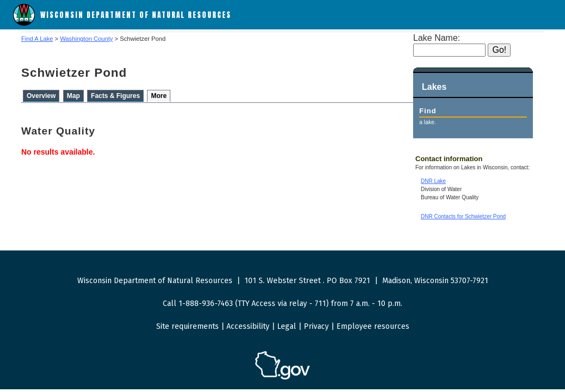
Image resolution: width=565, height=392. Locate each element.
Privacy (316, 326)
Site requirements (188, 326)
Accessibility (248, 326)
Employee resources (373, 326)
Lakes (434, 87)
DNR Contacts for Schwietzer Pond (463, 216)
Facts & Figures (115, 96)
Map (73, 96)
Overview (41, 96)
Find (428, 111)
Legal (287, 326)
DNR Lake (433, 181)
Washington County (86, 39)
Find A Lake (37, 39)
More (159, 96)
